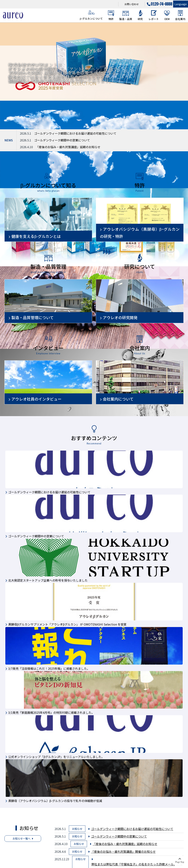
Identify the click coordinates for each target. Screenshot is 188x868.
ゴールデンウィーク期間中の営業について (62, 140)
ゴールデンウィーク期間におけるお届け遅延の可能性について (75, 133)
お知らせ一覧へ (21, 838)
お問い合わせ (132, 4)
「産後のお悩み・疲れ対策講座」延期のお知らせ (68, 147)
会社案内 (180, 15)
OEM (167, 15)
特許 (111, 15)
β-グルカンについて (91, 15)
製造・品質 (126, 15)
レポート (154, 15)
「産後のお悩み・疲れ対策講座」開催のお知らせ (123, 851)
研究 (140, 15)
